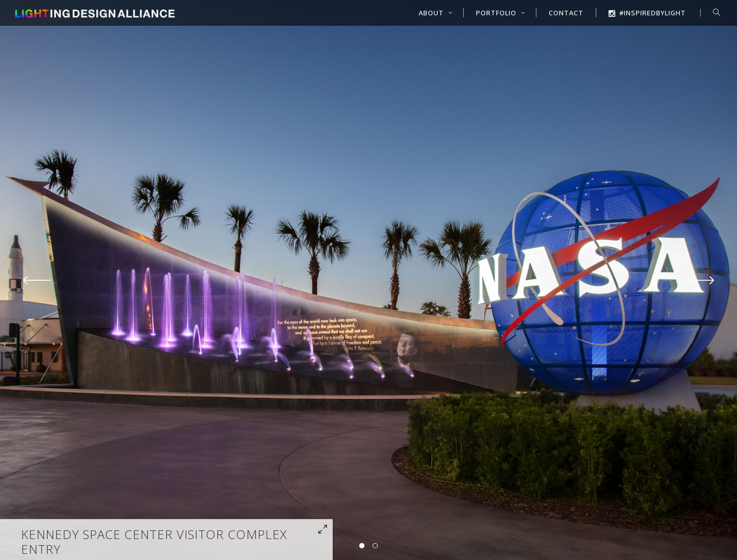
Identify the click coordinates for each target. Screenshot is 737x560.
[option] (368, 280)
